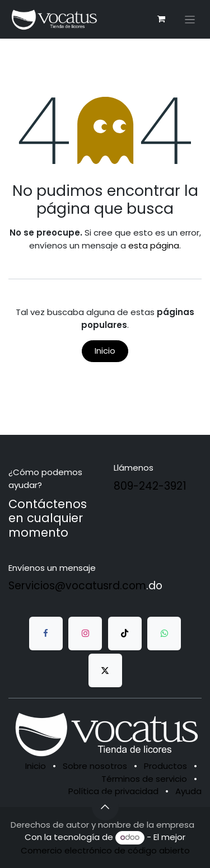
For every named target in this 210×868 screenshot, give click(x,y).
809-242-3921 (150, 486)
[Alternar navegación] (190, 19)
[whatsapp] (164, 634)
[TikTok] (125, 634)
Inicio (105, 351)
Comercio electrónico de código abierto (105, 850)
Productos (165, 766)
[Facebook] (46, 634)
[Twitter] (105, 670)
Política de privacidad (113, 791)
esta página (154, 245)
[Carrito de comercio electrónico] (161, 19)
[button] (105, 807)
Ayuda (188, 791)
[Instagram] (85, 634)
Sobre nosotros (95, 766)
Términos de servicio (144, 779)
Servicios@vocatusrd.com (77, 586)
